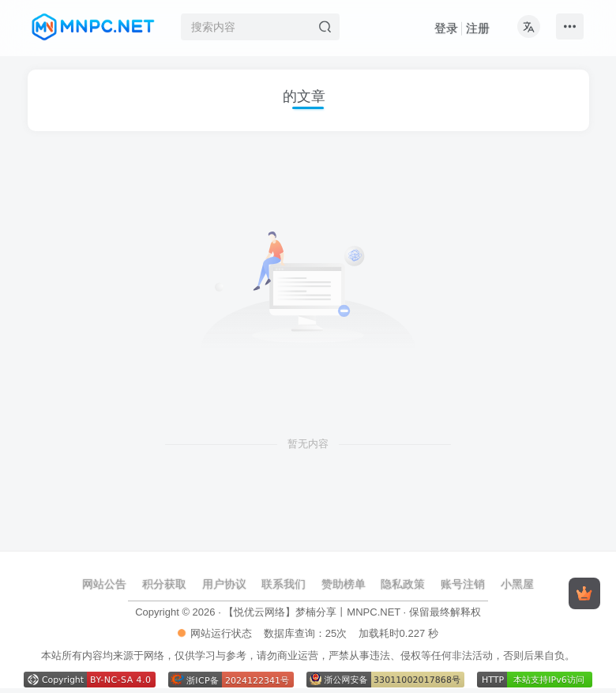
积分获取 (164, 584)
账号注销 (463, 584)
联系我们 (284, 584)
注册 (478, 28)
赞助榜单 (344, 584)
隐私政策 (403, 584)
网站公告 (104, 584)
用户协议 (224, 584)
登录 (446, 28)
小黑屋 (517, 584)
